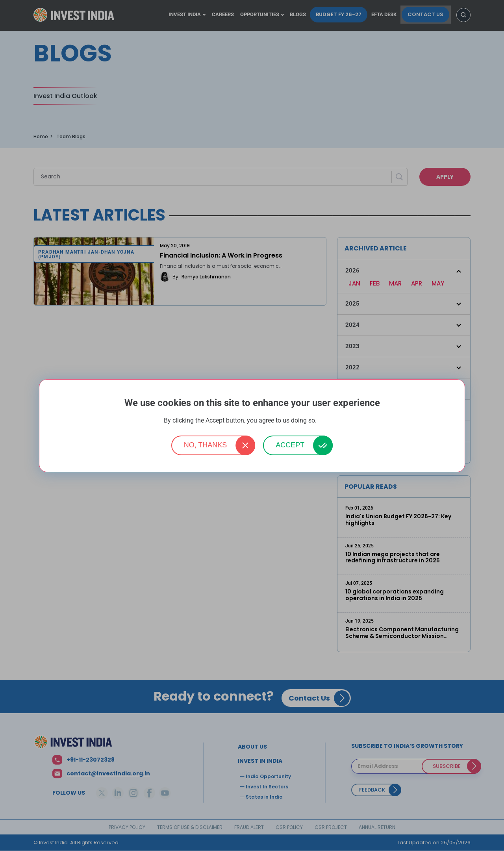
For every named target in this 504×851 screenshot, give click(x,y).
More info (329, 421)
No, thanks (206, 445)
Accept (290, 445)
